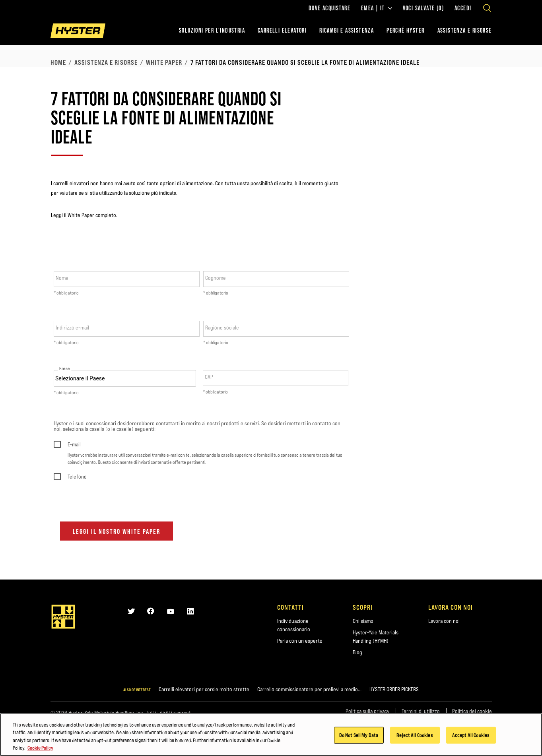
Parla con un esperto (300, 641)
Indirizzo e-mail (72, 328)
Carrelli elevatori (282, 30)
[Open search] (487, 8)
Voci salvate (423, 8)
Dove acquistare (329, 8)
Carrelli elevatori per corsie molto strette (204, 689)
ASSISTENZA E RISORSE (465, 30)
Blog (357, 652)
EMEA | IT (377, 8)
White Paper (164, 62)
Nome (62, 278)
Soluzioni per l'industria (212, 30)
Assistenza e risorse (106, 62)
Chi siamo (363, 621)
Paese (64, 369)
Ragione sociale (222, 328)
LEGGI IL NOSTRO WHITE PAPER (117, 531)
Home (58, 62)
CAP (209, 377)
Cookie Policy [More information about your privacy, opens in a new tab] (40, 750)
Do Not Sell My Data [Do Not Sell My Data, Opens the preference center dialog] (359, 737)
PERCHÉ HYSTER (405, 30)
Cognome (216, 278)
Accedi (463, 8)
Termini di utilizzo (421, 711)
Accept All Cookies (471, 737)
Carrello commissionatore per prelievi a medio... (309, 689)
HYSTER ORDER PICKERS (394, 689)
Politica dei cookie (472, 711)
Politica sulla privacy (367, 711)
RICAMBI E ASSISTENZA (347, 30)
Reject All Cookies (415, 737)
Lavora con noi (444, 621)
